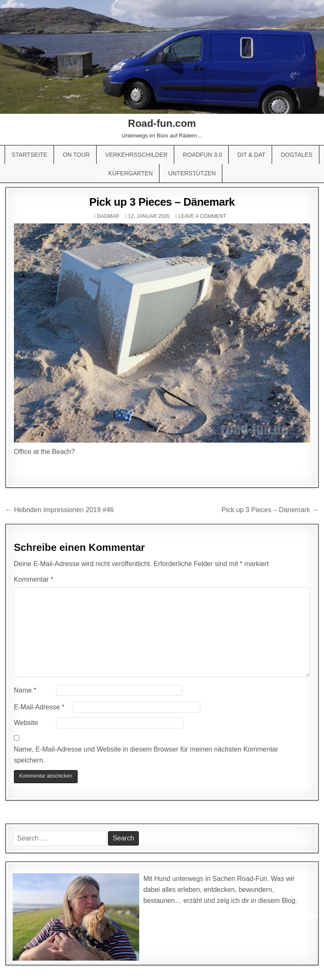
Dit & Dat (251, 155)
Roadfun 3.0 (203, 155)
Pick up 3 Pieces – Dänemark (162, 202)
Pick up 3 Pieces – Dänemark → (270, 510)
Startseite (29, 155)
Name (25, 690)
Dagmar (108, 216)
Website (26, 723)
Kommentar (34, 579)
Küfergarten (131, 173)
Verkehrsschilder (136, 155)
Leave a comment (202, 216)
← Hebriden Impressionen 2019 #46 (60, 510)
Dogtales (296, 155)
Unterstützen (192, 173)
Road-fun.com (162, 123)
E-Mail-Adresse (39, 707)
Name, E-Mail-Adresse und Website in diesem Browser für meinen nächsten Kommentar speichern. (146, 755)
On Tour (76, 155)
